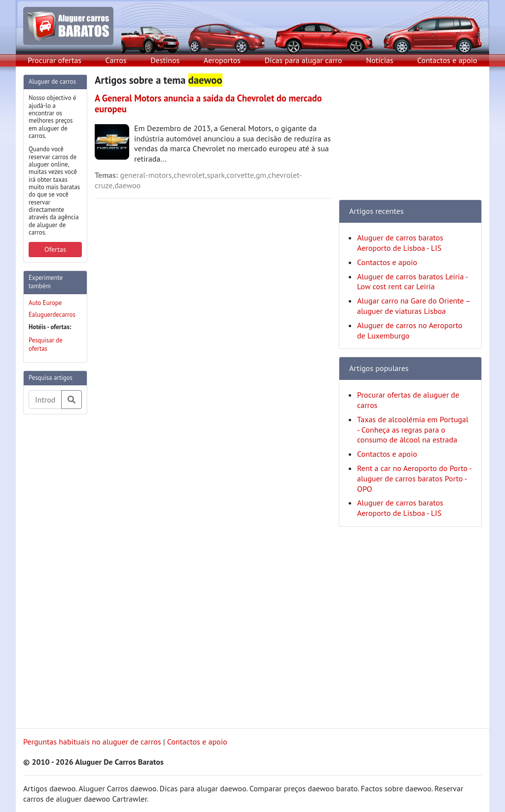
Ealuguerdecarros (52, 315)
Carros (116, 60)
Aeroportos (222, 60)
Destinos (165, 60)
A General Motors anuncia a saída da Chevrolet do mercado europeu (208, 103)
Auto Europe (45, 303)
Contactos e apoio (447, 60)
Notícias (379, 60)
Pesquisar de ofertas (46, 344)
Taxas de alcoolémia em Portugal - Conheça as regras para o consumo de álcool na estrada (413, 430)
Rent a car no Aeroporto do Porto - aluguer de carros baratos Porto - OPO (414, 478)
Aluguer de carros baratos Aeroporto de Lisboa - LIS (400, 243)
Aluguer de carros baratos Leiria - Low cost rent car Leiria (412, 282)
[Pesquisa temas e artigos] (45, 400)
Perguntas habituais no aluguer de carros (92, 742)
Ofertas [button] (55, 249)
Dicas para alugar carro (303, 60)
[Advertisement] (63, 570)
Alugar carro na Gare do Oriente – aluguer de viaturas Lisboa (414, 306)
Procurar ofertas (54, 60)
